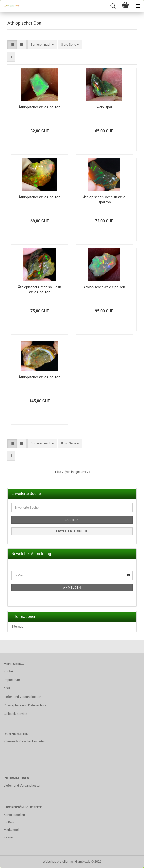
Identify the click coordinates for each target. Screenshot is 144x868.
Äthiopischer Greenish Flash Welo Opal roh (40, 290)
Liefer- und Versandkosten (22, 697)
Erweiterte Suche (72, 531)
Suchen (72, 520)
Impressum (12, 680)
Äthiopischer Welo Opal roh (40, 107)
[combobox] (42, 45)
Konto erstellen (14, 815)
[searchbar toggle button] (113, 6)
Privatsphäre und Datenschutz (25, 705)
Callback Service (15, 714)
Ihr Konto (10, 822)
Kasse (8, 837)
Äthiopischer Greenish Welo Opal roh (104, 200)
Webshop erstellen (56, 861)
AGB (7, 688)
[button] (12, 45)
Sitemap (17, 626)
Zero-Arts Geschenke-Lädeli (25, 741)
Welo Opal (104, 107)
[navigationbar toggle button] (138, 6)
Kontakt (9, 671)
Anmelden (72, 588)
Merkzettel (11, 830)
